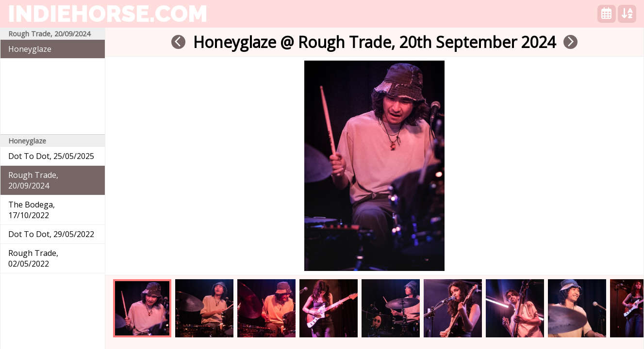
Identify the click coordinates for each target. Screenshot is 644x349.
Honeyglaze (30, 49)
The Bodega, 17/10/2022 (32, 210)
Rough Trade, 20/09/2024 (33, 180)
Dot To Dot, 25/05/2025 (51, 156)
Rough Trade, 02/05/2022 (33, 258)
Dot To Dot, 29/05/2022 (51, 234)
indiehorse (108, 14)
